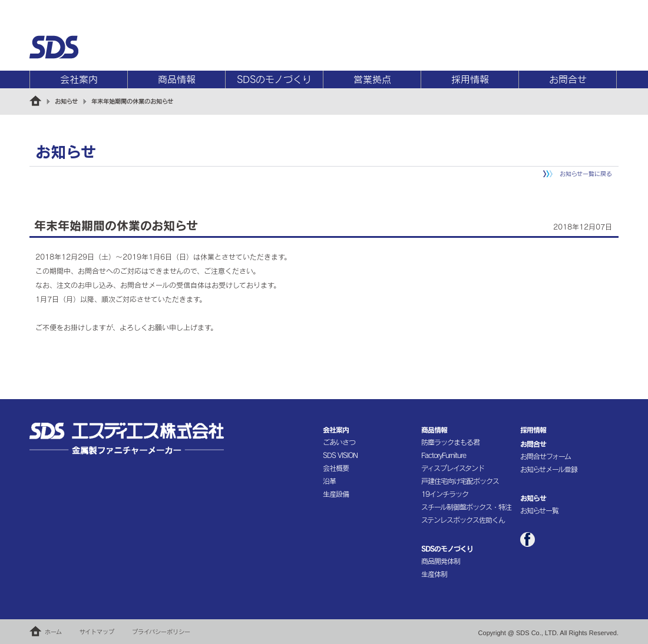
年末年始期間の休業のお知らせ (132, 101)
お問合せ (568, 79)
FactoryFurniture (444, 455)
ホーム (53, 632)
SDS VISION (340, 455)
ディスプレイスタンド (453, 468)
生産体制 (434, 574)
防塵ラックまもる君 (450, 442)
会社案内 (79, 79)
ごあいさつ (339, 442)
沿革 (329, 481)
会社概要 (336, 468)
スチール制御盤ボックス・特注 (466, 507)
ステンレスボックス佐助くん (463, 520)
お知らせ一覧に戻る (586, 174)
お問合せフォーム (545, 456)
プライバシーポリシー (161, 632)
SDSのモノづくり (274, 79)
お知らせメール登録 (549, 469)
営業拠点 (372, 79)
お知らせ (66, 101)
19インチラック (445, 494)
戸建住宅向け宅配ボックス (460, 481)
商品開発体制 (441, 561)
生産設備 (336, 494)
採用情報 (470, 79)
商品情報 (177, 79)
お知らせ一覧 (539, 510)
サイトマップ (97, 632)
